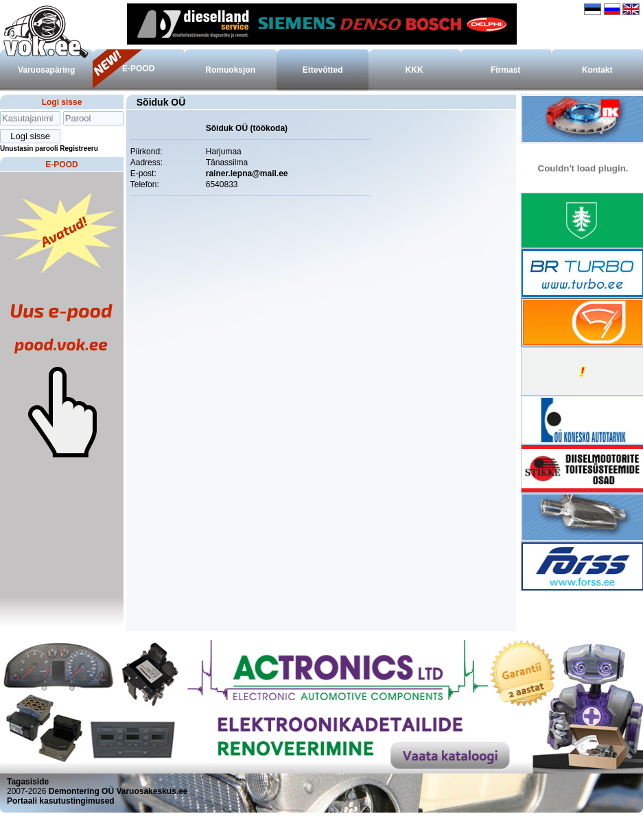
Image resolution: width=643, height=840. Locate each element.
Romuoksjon (230, 70)
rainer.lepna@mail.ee (247, 173)
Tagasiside (28, 782)
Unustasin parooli (29, 148)
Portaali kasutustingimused (61, 801)
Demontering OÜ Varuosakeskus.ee (118, 791)
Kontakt (597, 70)
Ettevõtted (323, 70)
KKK (414, 70)
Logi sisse (62, 102)
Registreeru (79, 148)
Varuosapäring (46, 70)
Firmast (505, 70)
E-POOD (138, 69)
